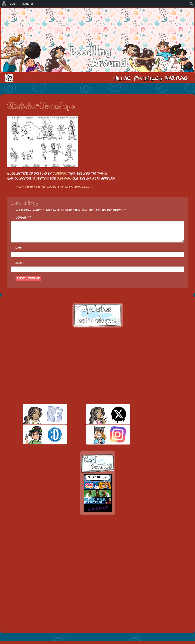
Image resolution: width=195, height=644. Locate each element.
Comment (22, 218)
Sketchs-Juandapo (41, 107)
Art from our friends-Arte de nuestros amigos (54, 187)
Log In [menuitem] (14, 4)
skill (37, 434)
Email (19, 263)
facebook (37, 414)
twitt (100, 414)
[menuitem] (4, 4)
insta (100, 434)
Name (19, 248)
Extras (177, 78)
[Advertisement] (97, 366)
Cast (148, 78)
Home (122, 78)
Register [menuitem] (28, 4)
